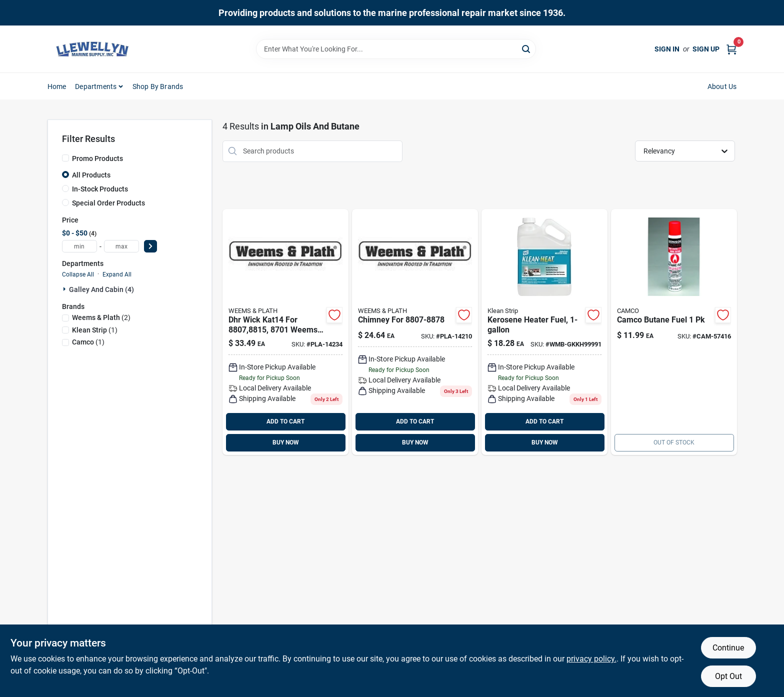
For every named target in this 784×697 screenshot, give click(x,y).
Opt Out (728, 676)
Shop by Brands (158, 86)
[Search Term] (396, 49)
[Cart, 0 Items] (731, 49)
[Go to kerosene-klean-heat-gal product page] (544, 332)
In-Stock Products (100, 189)
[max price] (121, 246)
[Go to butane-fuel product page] (674, 332)
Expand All (117, 274)
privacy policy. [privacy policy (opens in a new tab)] (591, 659)
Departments (96, 86)
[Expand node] (65, 289)
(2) (101, 317)
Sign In (667, 49)
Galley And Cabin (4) (101, 289)
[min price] (79, 246)
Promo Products (97, 158)
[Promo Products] (65, 158)
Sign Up (706, 49)
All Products (91, 175)
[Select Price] (150, 246)
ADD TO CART (285, 421)
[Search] (527, 48)
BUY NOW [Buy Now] (286, 442)
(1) (95, 330)
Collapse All (78, 274)
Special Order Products (108, 203)
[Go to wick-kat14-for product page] (285, 332)
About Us (722, 86)
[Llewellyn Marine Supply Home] (92, 49)
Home (57, 86)
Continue (728, 648)
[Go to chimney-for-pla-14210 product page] (415, 332)
